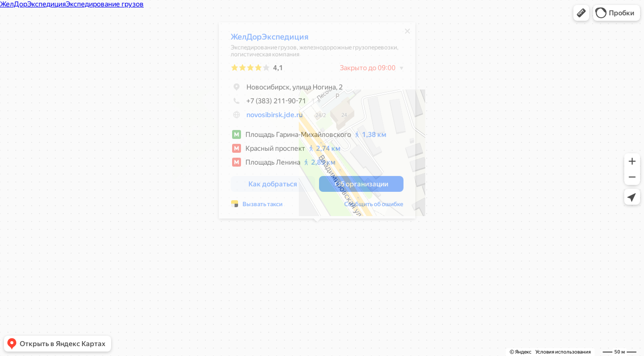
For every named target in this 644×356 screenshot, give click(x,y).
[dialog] (317, 123)
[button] (581, 13)
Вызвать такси (262, 207)
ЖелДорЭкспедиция (270, 39)
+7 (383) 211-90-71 (268, 103)
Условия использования (563, 352)
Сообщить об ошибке (374, 207)
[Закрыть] (407, 34)
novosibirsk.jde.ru (275, 117)
